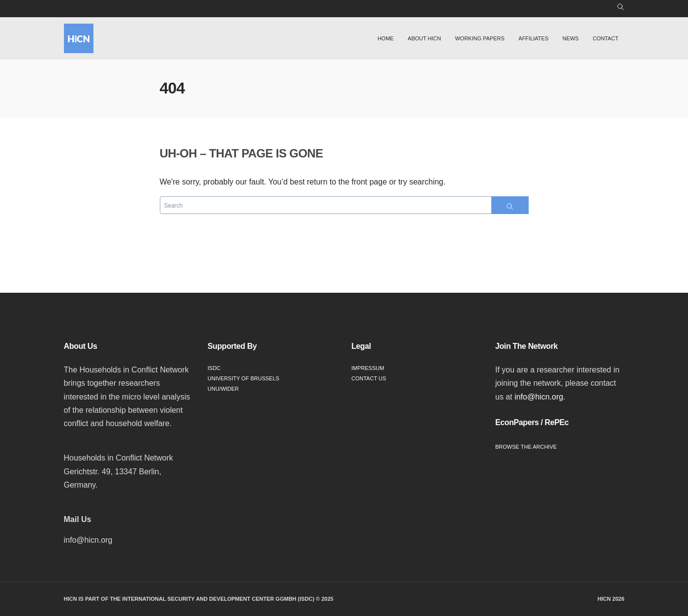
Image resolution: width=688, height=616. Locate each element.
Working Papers (480, 38)
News (571, 38)
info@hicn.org (539, 397)
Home (386, 38)
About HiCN (424, 38)
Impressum (368, 368)
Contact (605, 38)
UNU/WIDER (223, 389)
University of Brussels (243, 378)
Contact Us (369, 378)
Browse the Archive (526, 447)
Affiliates (533, 38)
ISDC (214, 368)
